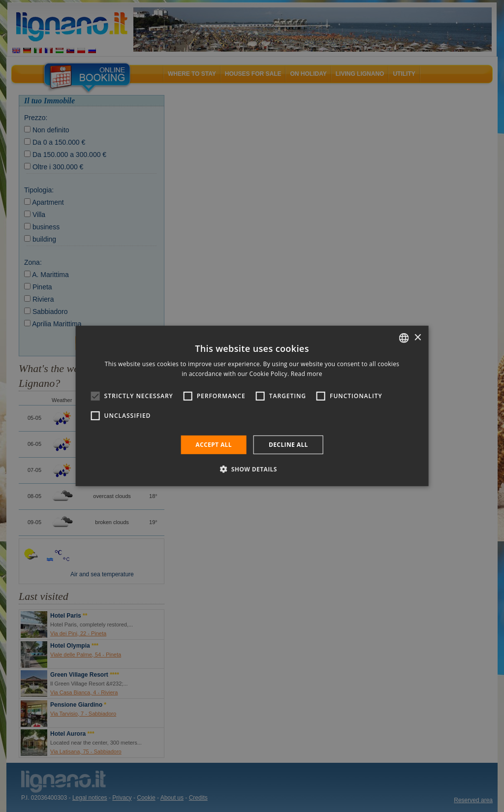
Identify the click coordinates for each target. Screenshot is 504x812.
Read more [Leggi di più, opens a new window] (307, 374)
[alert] (252, 406)
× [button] (417, 337)
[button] (252, 469)
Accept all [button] (214, 445)
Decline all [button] (288, 445)
